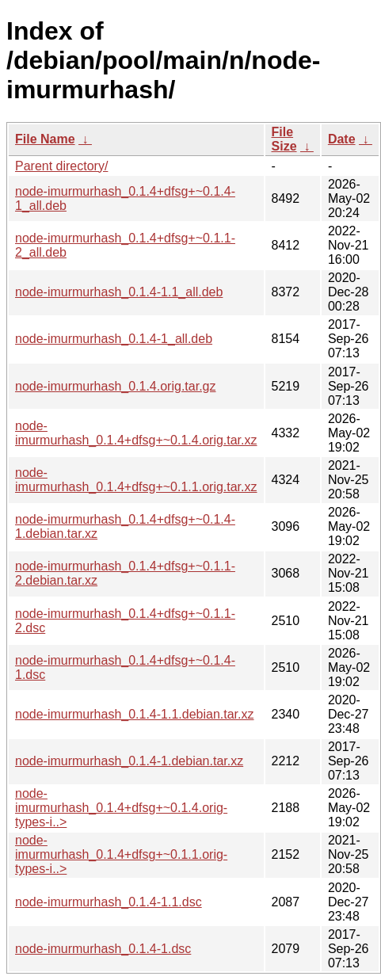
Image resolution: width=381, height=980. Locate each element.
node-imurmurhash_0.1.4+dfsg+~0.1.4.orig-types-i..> (121, 808)
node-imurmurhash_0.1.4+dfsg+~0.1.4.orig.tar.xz (136, 433)
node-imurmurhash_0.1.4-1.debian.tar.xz (129, 761)
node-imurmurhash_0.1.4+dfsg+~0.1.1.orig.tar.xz (136, 480)
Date (342, 139)
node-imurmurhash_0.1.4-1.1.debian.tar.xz (135, 714)
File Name (45, 139)
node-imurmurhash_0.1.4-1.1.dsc (109, 902)
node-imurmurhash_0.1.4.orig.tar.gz (115, 386)
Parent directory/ (61, 166)
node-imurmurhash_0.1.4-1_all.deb (114, 339)
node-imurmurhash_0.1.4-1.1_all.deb (119, 292)
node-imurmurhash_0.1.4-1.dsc (103, 949)
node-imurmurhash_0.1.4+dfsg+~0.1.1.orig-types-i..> (121, 854)
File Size (284, 139)
